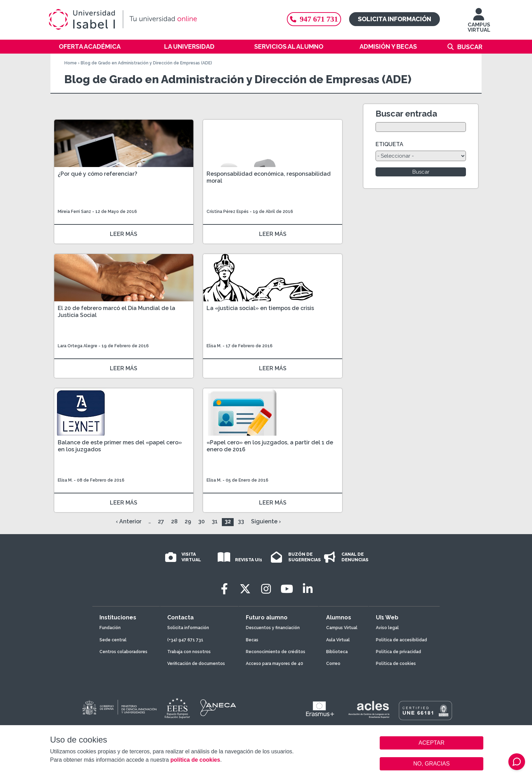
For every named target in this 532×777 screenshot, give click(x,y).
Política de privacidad (398, 652)
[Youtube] (287, 589)
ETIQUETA (389, 144)
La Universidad (189, 46)
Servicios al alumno (289, 46)
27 (161, 521)
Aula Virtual (338, 640)
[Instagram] (266, 589)
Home (71, 63)
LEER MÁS (124, 234)
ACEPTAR (432, 743)
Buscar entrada (406, 114)
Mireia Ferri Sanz (74, 212)
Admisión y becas (388, 46)
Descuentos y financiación (273, 628)
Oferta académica (90, 46)
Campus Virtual (342, 628)
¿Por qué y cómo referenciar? (98, 174)
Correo (333, 664)
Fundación (110, 628)
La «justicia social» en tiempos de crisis (260, 308)
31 (215, 521)
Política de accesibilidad (401, 640)
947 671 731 (314, 19)
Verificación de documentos (196, 664)
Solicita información (394, 19)
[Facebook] (224, 589)
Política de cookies (396, 664)
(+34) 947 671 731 (185, 640)
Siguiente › (266, 521)
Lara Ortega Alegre (78, 346)
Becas (252, 640)
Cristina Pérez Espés (228, 212)
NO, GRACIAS (432, 764)
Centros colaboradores (123, 652)
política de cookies (195, 760)
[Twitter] (245, 589)
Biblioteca (337, 652)
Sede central (113, 640)
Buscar (470, 47)
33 (241, 521)
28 (174, 521)
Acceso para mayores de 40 (275, 664)
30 (201, 521)
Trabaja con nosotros (189, 652)
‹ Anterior (129, 521)
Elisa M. (214, 346)
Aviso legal (387, 628)
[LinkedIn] (308, 589)
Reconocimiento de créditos (276, 652)
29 (188, 521)
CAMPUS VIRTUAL (479, 23)
